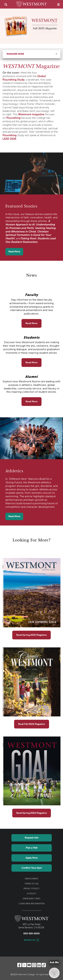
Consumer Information (32, 904)
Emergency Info (32, 899)
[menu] (58, 4)
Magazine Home (15, 54)
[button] (56, 54)
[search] (6, 4)
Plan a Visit (32, 848)
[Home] (32, 5)
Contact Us (30, 940)
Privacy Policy (32, 889)
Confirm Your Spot (32, 868)
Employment (32, 879)
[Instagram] (34, 965)
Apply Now (32, 858)
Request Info (32, 838)
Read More (14, 252)
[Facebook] (19, 965)
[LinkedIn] (39, 965)
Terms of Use (32, 884)
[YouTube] (29, 965)
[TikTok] (44, 965)
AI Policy (32, 894)
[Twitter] (24, 965)
